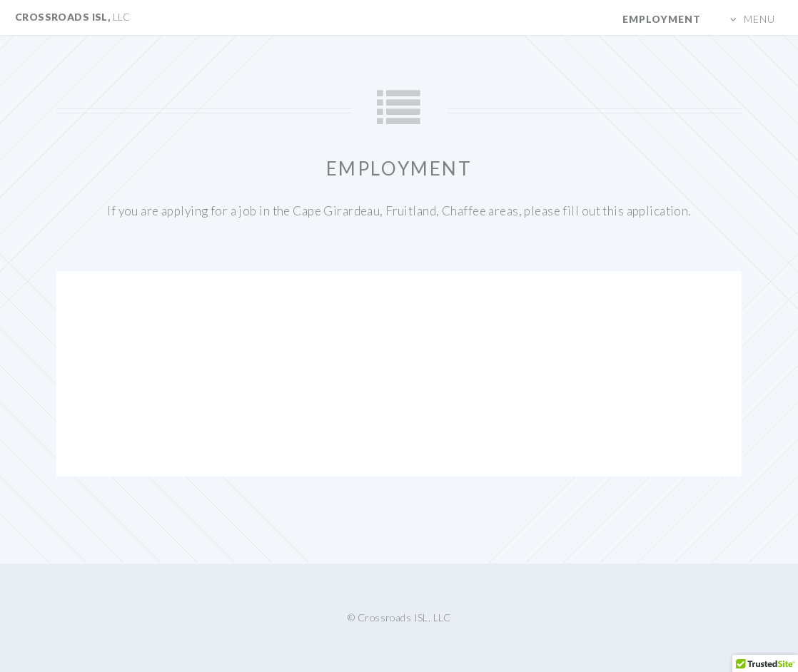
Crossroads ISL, (72, 17)
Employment (662, 19)
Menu (759, 19)
